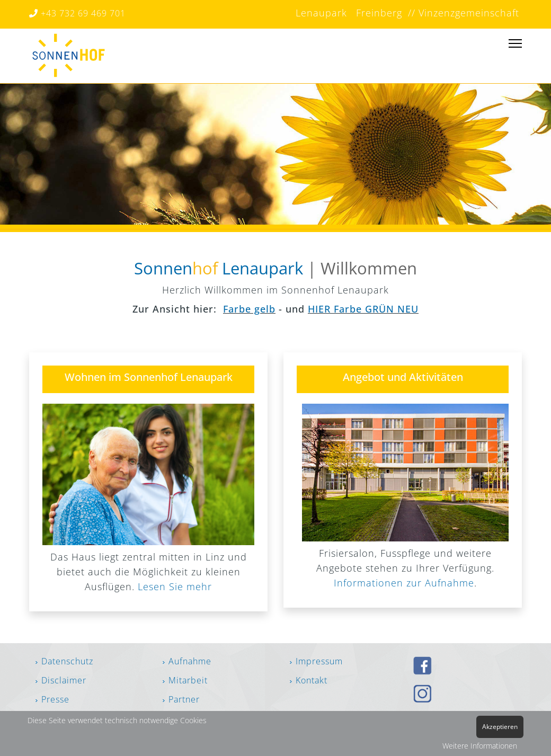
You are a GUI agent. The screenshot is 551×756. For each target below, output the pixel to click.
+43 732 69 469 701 (77, 13)
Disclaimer (64, 680)
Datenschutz (67, 661)
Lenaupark (321, 13)
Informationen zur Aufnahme (404, 583)
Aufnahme (190, 661)
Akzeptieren (500, 727)
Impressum (319, 661)
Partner (183, 699)
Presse (55, 699)
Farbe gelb (249, 309)
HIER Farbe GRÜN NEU (363, 309)
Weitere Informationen (480, 746)
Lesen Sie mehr (175, 586)
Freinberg (377, 13)
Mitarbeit (188, 680)
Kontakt (312, 680)
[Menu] (515, 48)
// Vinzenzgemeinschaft (462, 13)
